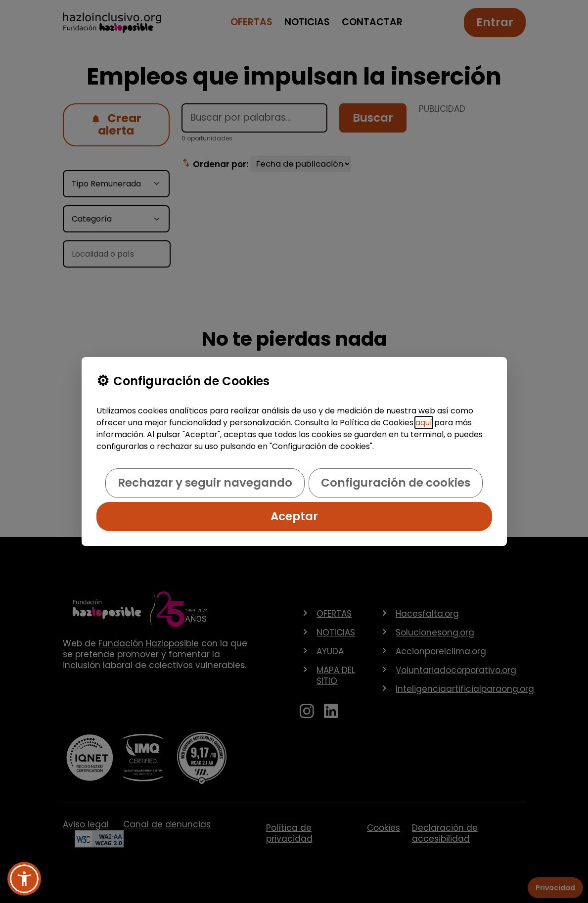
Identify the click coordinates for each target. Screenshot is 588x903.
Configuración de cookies (396, 483)
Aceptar (294, 516)
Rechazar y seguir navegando (205, 483)
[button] (24, 879)
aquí (424, 423)
